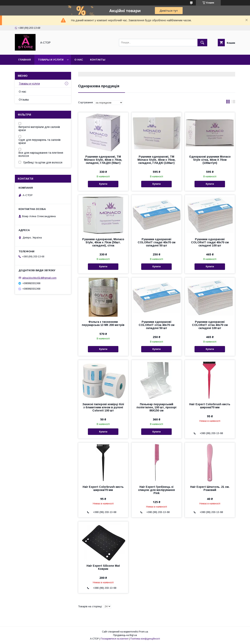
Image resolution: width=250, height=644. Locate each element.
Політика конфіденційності (145, 639)
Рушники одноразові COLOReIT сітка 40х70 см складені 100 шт (210, 325)
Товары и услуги (51, 60)
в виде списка (233, 103)
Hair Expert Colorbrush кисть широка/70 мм (210, 406)
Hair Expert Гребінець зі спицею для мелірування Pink (156, 490)
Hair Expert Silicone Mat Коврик (103, 567)
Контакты (98, 60)
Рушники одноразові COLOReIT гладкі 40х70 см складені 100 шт (210, 242)
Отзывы (24, 100)
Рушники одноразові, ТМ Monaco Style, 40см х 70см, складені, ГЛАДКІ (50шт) (103, 160)
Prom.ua (143, 632)
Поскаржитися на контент (115, 639)
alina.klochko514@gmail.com (39, 278)
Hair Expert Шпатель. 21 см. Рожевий (210, 488)
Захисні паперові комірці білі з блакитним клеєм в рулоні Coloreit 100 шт (103, 407)
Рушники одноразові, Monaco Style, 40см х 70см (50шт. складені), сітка (103, 242)
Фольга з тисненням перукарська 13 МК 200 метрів (103, 323)
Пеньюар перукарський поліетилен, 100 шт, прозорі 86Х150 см (156, 407)
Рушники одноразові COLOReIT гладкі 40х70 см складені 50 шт (157, 242)
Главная (25, 60)
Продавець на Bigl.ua (125, 635)
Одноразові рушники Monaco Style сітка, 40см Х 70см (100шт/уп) (210, 160)
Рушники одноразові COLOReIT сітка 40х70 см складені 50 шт (157, 325)
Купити (103, 184)
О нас (79, 60)
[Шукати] (202, 43)
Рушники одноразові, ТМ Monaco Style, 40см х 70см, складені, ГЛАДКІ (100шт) (156, 160)
